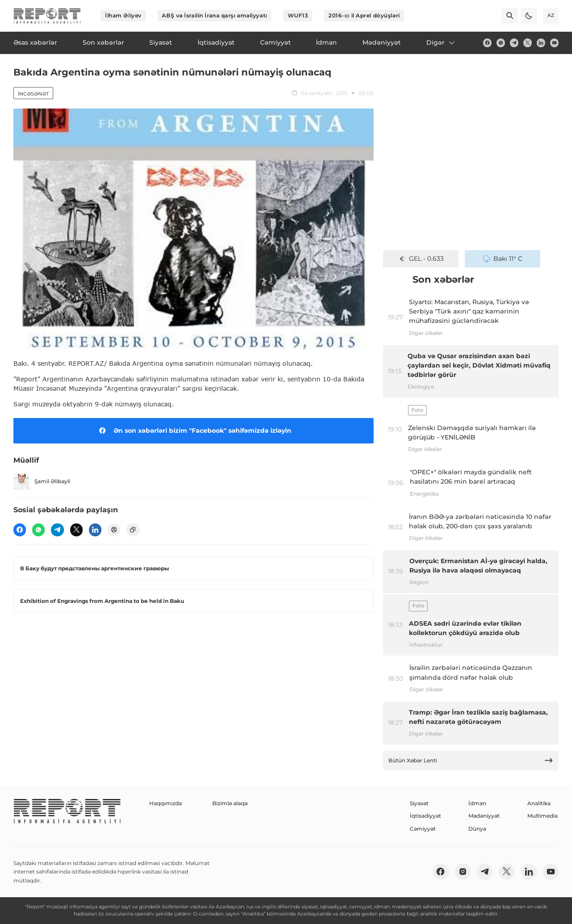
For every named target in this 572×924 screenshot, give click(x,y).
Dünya (477, 829)
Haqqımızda (166, 803)
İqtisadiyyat (425, 816)
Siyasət (419, 803)
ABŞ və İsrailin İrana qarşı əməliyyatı (214, 15)
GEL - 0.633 (421, 259)
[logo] (47, 16)
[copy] (133, 530)
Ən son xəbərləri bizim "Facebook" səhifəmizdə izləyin (194, 431)
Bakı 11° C (503, 259)
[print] (114, 530)
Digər (441, 42)
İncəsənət (33, 94)
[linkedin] (541, 43)
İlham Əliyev (123, 15)
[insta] (501, 43)
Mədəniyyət (484, 816)
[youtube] (554, 43)
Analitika (539, 803)
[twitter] (528, 43)
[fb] (487, 43)
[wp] (38, 530)
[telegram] (514, 43)
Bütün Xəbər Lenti (471, 760)
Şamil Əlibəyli (42, 482)
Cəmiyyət (423, 829)
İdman (477, 803)
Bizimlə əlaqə (230, 803)
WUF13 (298, 15)
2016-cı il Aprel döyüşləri (364, 15)
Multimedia (543, 816)
